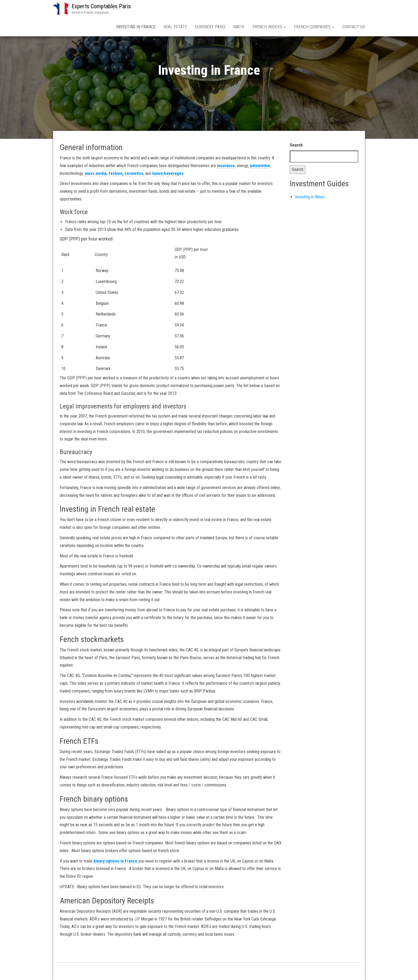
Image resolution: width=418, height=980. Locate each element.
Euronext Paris (210, 27)
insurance (226, 166)
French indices (269, 27)
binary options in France (115, 861)
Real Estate (175, 27)
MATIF (239, 27)
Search (296, 145)
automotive (260, 166)
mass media (96, 173)
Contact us (354, 27)
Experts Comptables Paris (101, 6)
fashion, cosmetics (126, 173)
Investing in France (136, 27)
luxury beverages (168, 173)
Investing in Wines (310, 197)
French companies (314, 27)
